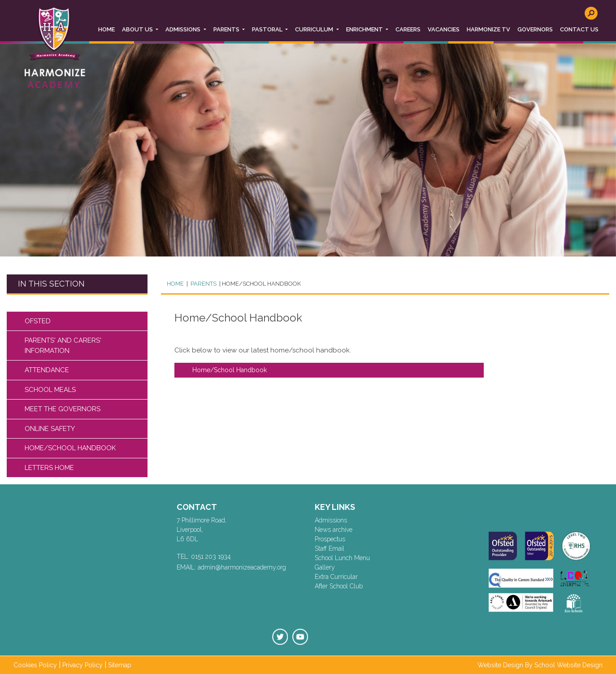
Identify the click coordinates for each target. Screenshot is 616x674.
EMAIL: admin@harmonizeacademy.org (231, 567)
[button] (140, 30)
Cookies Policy (35, 665)
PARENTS (203, 284)
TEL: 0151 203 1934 (204, 557)
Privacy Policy (82, 665)
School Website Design (568, 665)
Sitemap (120, 665)
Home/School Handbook (230, 370)
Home (175, 284)
